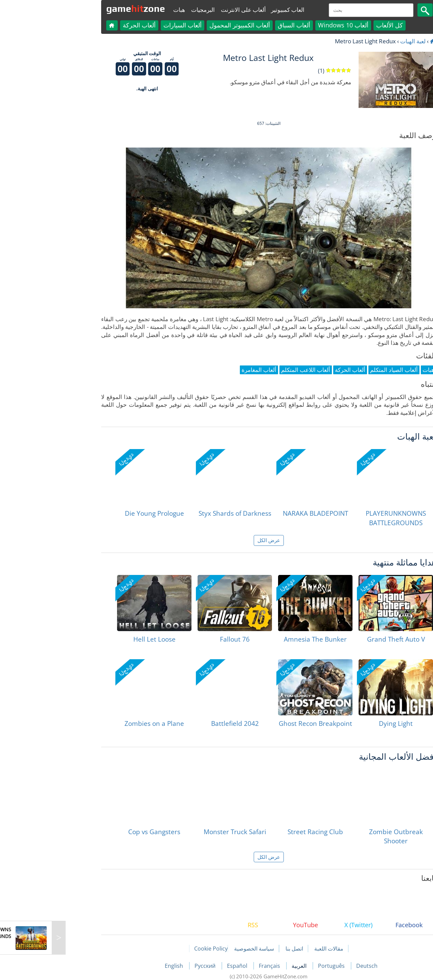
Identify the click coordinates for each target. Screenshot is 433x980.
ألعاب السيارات (130, 25)
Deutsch (315, 966)
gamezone (84, 8)
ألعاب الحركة (87, 25)
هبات (127, 10)
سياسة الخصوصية (202, 949)
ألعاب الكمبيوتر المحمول (188, 25)
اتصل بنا (242, 949)
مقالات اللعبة (277, 949)
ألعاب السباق (242, 25)
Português (280, 966)
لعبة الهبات (361, 41)
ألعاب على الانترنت (191, 10)
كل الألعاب (337, 25)
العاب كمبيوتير (236, 10)
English (122, 966)
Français (218, 966)
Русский (154, 966)
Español (186, 966)
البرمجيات (151, 10)
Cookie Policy (159, 949)
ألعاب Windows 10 (291, 25)
